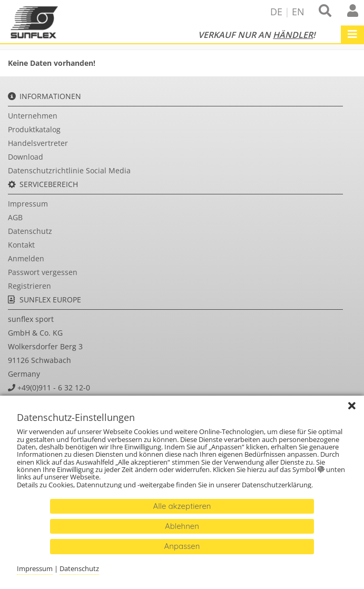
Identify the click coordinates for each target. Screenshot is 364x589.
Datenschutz (30, 231)
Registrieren (29, 286)
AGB (15, 217)
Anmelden (26, 258)
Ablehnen (182, 526)
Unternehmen (33, 116)
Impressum (28, 204)
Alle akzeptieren (182, 506)
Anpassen (182, 546)
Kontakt (21, 245)
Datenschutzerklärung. (278, 485)
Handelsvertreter (38, 143)
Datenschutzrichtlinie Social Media (69, 170)
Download (26, 157)
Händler (293, 35)
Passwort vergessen (43, 272)
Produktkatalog (34, 129)
